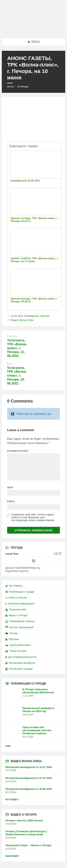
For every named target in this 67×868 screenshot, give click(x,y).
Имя (10, 487)
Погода (11, 633)
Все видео (12, 800)
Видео (14, 320)
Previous (12, 336)
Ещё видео (12, 856)
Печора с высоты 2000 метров (24, 820)
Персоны (12, 639)
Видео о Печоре (16, 615)
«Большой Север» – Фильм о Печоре (28, 845)
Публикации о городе (20, 592)
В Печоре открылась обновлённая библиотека (38, 691)
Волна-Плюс (27, 320)
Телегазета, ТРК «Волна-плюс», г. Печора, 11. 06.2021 (17, 348)
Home (10, 87)
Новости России (16, 598)
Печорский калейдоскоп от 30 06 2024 (29, 789)
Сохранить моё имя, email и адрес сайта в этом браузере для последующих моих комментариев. (33, 517)
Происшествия (16, 609)
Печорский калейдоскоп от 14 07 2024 (29, 767)
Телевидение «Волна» (37, 316)
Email (11, 501)
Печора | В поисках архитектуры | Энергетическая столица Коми (26, 833)
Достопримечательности (21, 657)
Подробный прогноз (17, 571)
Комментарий (18, 451)
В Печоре (23, 87)
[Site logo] (34, 31)
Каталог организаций (19, 627)
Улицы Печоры (16, 651)
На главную (14, 586)
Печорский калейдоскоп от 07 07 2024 (29, 778)
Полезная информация (20, 604)
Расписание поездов (19, 669)
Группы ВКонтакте (18, 645)
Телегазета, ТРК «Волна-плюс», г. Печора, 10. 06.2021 (17, 376)
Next (10, 364)
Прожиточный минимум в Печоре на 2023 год (38, 710)
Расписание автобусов (20, 663)
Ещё (8, 746)
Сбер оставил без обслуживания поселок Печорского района (37, 730)
